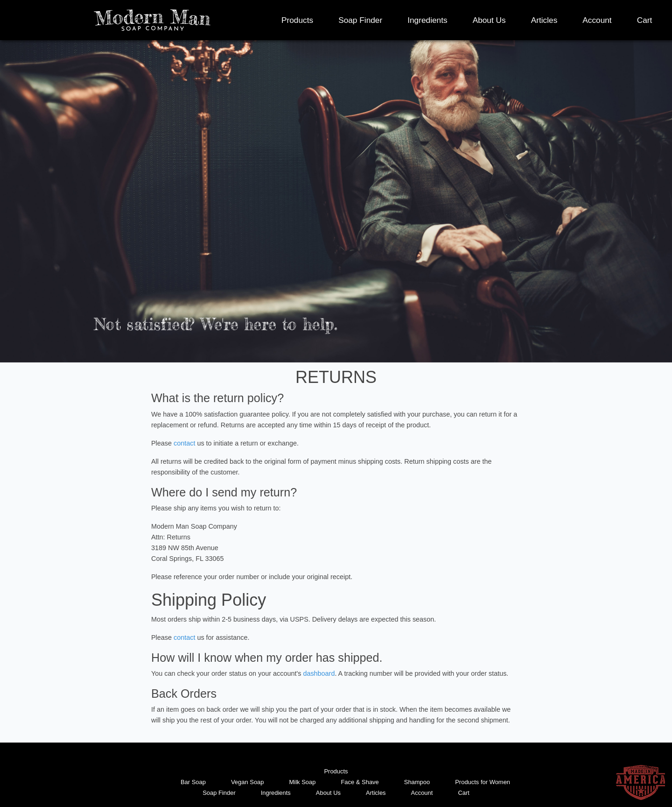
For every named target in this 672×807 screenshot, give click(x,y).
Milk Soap (303, 782)
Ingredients (427, 20)
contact (184, 443)
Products (297, 20)
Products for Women (483, 782)
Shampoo (417, 782)
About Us (489, 20)
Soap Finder (360, 20)
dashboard (319, 673)
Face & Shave (360, 782)
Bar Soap (193, 782)
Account (597, 20)
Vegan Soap (248, 782)
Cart (645, 20)
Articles (544, 20)
